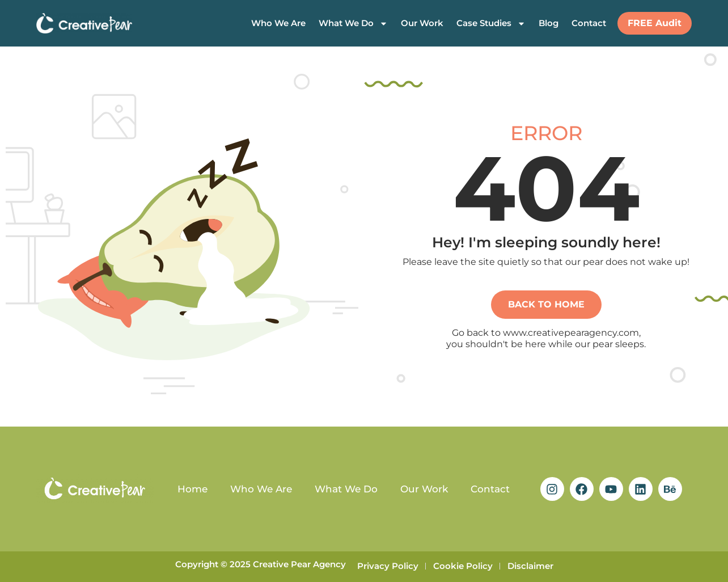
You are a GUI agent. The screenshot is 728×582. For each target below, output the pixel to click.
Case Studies (491, 24)
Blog (549, 23)
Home (192, 489)
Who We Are (278, 23)
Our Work (422, 23)
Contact (589, 23)
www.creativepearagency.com (571, 333)
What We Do (353, 24)
